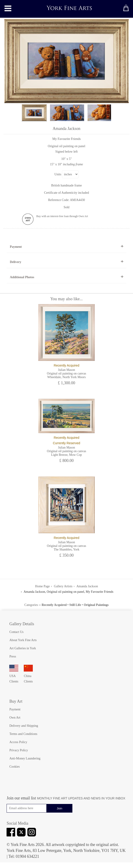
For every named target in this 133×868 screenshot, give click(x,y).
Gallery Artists (63, 586)
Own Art (15, 718)
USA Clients (14, 676)
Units (58, 174)
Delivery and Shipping (24, 726)
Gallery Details (22, 624)
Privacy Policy (19, 750)
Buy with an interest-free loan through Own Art (62, 216)
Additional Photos (22, 277)
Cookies (14, 767)
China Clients (28, 676)
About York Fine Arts (23, 640)
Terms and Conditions (23, 734)
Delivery (15, 262)
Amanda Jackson (87, 586)
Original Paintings (96, 605)
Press (13, 656)
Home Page (42, 586)
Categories (31, 605)
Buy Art (16, 701)
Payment (16, 247)
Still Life (75, 605)
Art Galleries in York (23, 648)
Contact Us (16, 632)
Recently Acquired (54, 605)
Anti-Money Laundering (25, 758)
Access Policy (18, 742)
